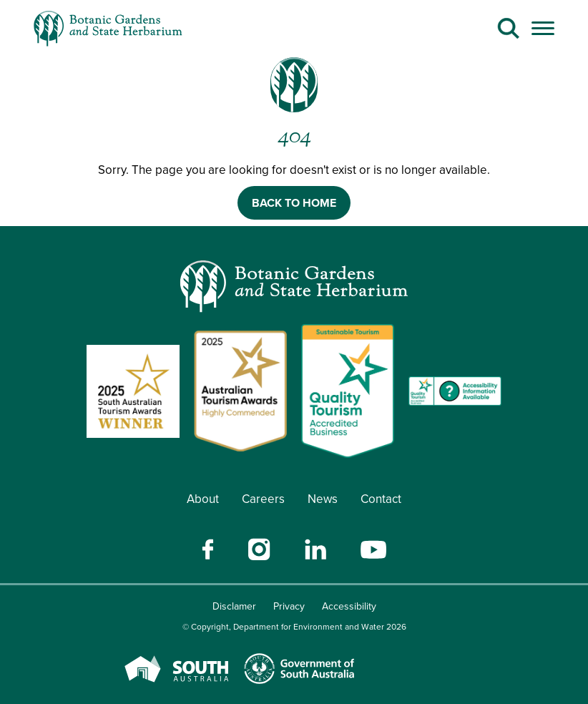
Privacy (289, 606)
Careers (263, 499)
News (323, 499)
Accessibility (349, 606)
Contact (381, 499)
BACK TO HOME (294, 203)
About (203, 499)
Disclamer (234, 606)
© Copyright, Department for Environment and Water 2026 (294, 627)
